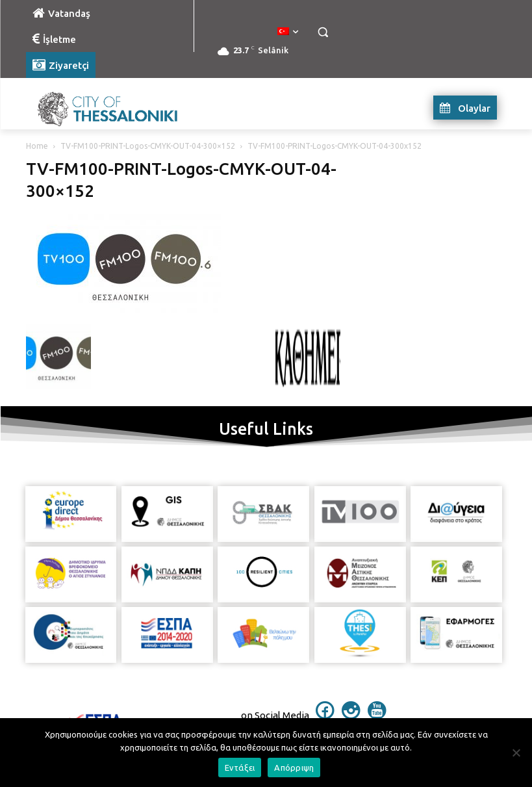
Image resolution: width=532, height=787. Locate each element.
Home (37, 146)
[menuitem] (288, 32)
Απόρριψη (294, 768)
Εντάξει (240, 768)
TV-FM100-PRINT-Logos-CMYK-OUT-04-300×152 (148, 146)
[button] (323, 32)
